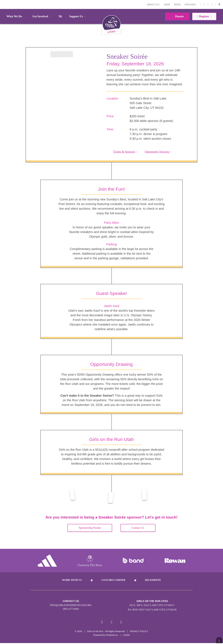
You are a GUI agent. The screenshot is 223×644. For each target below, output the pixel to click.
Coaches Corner (113, 580)
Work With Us (72, 580)
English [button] (190, 4)
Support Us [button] (78, 16)
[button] (219, 4)
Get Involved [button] (42, 16)
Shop (167, 4)
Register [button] (204, 16)
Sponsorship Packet (90, 528)
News (177, 4)
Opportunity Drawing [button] (158, 152)
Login (3, 4)
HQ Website (153, 580)
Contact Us (138, 528)
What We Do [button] (16, 16)
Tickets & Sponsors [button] (125, 152)
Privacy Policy (139, 632)
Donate (177, 16)
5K (60, 16)
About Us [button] (154, 4)
